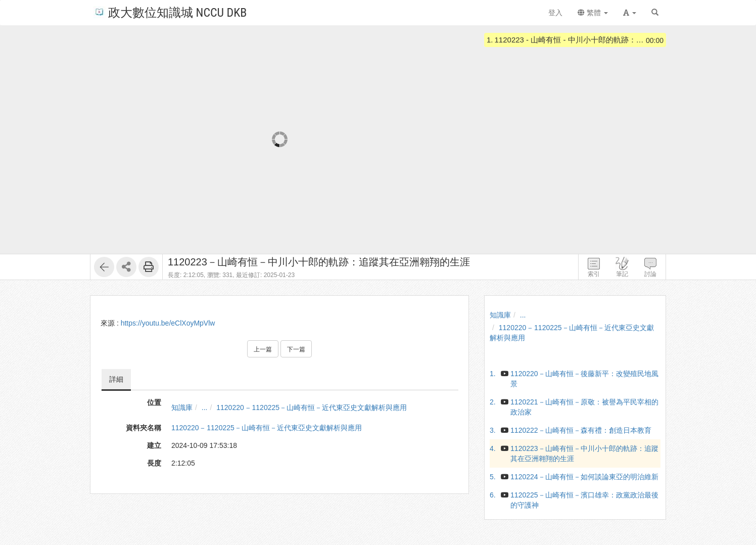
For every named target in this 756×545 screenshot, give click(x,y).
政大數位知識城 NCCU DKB (170, 12)
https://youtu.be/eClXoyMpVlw (168, 323)
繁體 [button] (593, 13)
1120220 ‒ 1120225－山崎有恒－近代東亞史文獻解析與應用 (312, 407)
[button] (630, 13)
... (205, 407)
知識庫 (182, 407)
